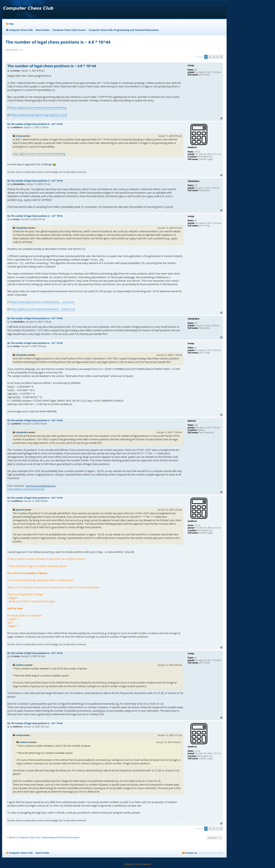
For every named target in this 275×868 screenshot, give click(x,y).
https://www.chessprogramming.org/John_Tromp (39, 115)
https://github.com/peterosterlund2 (26, 489)
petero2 (20, 510)
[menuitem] (9, 24)
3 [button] (214, 57)
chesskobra (22, 228)
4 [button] (217, 57)
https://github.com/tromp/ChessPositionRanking (39, 108)
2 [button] (210, 57)
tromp (19, 136)
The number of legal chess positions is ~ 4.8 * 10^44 (58, 42)
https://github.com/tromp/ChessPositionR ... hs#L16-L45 (43, 309)
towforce (21, 665)
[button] (221, 57)
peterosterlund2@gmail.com (41, 486)
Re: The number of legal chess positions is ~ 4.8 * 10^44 (35, 124)
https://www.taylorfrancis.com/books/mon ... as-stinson (43, 302)
